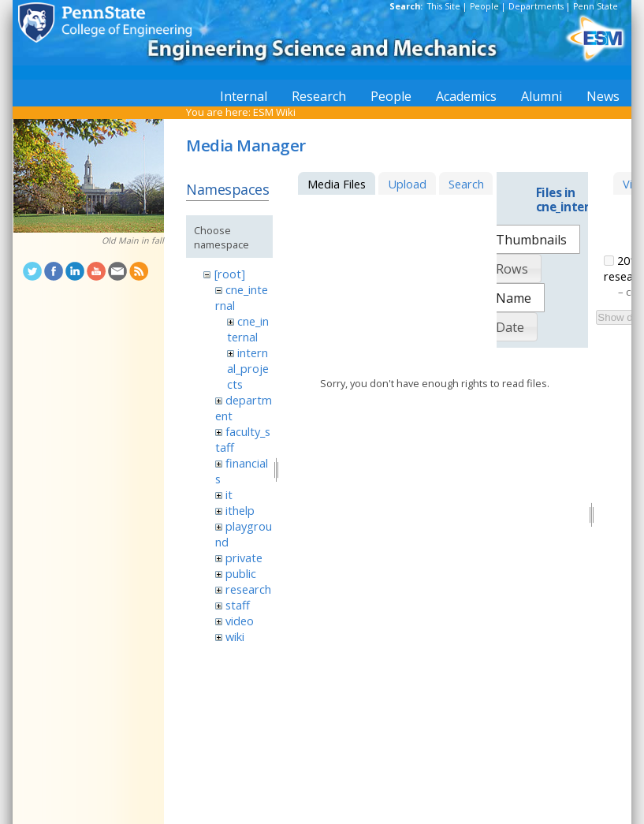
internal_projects (248, 368)
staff (238, 605)
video (240, 621)
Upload (407, 184)
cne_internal (248, 329)
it (229, 494)
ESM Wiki (274, 112)
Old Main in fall (133, 240)
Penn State (596, 6)
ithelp (240, 510)
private (244, 557)
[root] (230, 274)
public (241, 573)
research (248, 589)
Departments (536, 6)
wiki (235, 636)
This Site (444, 6)
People (484, 6)
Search (466, 184)
